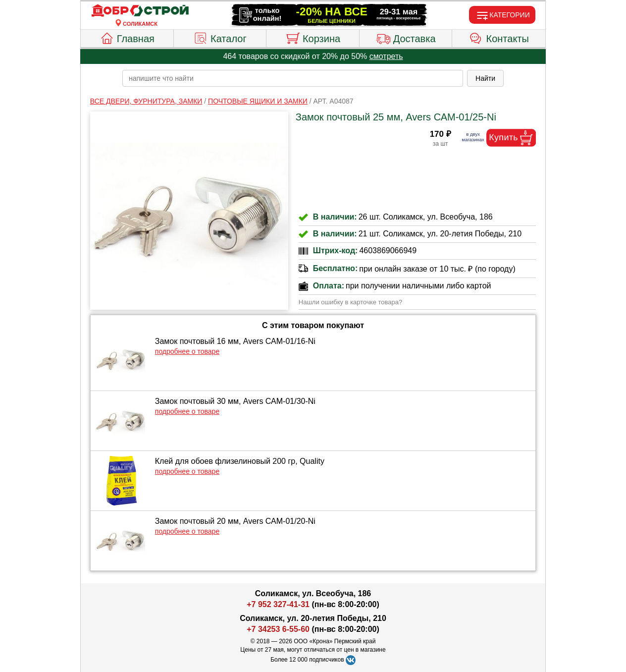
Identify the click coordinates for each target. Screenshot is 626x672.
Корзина (313, 37)
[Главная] (140, 11)
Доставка (406, 37)
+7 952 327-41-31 (278, 604)
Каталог (220, 37)
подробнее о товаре (187, 351)
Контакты (499, 37)
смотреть (386, 56)
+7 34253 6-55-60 (278, 629)
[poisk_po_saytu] (293, 78)
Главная (127, 37)
